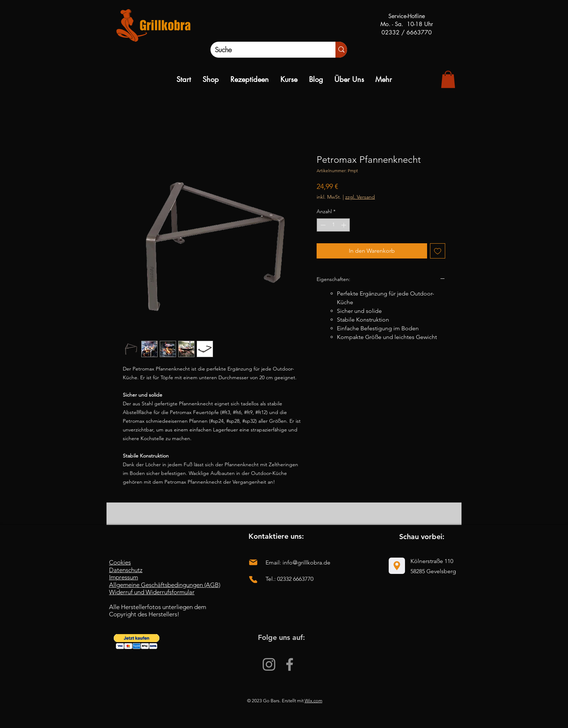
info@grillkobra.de (306, 562)
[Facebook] (290, 664)
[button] (137, 642)
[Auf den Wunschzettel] (438, 251)
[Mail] (253, 562)
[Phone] (253, 580)
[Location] (397, 566)
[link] (448, 79)
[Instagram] (269, 664)
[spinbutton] (333, 225)
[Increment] (344, 225)
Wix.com (314, 701)
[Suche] (265, 50)
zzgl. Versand (360, 197)
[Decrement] (322, 225)
